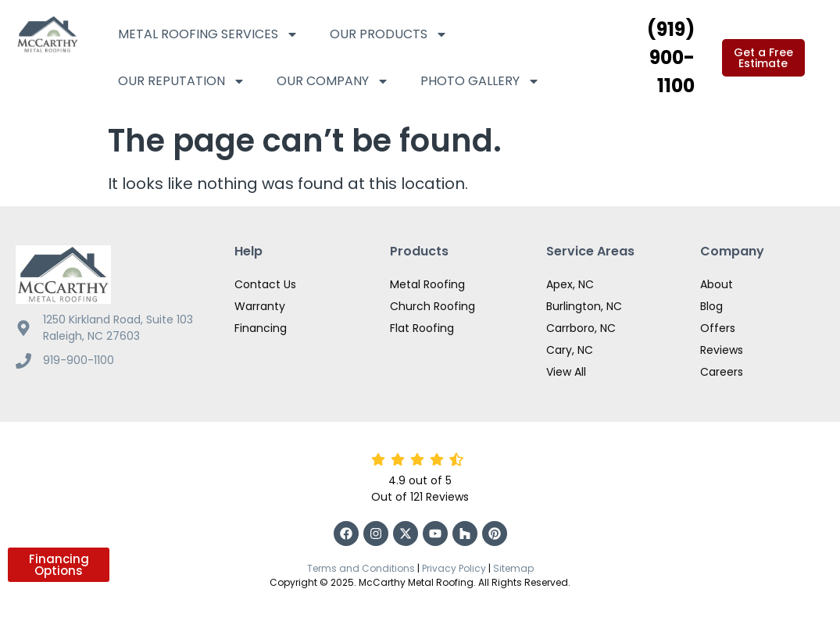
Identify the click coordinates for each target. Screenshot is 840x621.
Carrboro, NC (581, 328)
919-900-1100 (79, 360)
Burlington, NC (584, 306)
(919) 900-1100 (671, 57)
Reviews (722, 350)
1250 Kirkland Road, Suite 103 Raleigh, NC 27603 (118, 328)
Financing (261, 328)
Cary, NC (570, 350)
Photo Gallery (480, 81)
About (717, 284)
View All (566, 372)
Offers (718, 328)
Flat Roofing (422, 328)
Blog (711, 306)
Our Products (389, 34)
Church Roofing (433, 306)
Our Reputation (182, 81)
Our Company (333, 81)
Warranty (260, 306)
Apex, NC (570, 284)
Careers (722, 372)
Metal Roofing (427, 284)
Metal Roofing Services (208, 34)
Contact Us (265, 284)
